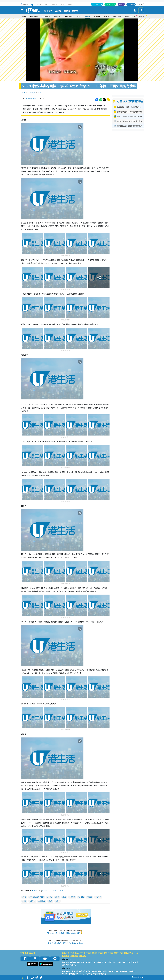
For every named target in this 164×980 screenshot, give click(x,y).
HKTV (50, 897)
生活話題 (32, 93)
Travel (39, 4)
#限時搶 (132, 971)
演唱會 (24, 16)
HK (32, 4)
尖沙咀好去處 (85, 953)
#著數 (95, 974)
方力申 (99, 897)
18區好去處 (117, 16)
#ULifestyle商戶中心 (84, 974)
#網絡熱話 (102, 974)
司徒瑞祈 (46, 890)
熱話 (40, 93)
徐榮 (65, 897)
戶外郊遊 (74, 956)
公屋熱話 (58, 11)
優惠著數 (33, 16)
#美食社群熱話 (92, 971)
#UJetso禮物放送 (69, 974)
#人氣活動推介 (80, 971)
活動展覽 (66, 953)
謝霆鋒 (81, 897)
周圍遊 (107, 16)
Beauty (55, 4)
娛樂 (79, 16)
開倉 (77, 953)
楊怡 (58, 901)
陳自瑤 (90, 897)
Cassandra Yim (30, 99)
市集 (72, 953)
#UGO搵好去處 (68, 971)
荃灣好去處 (119, 953)
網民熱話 (65, 962)
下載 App (132, 4)
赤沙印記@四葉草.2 (37, 897)
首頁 (24, 93)
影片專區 (97, 16)
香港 (58, 897)
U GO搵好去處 (98, 4)
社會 (87, 16)
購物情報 (57, 16)
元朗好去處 (108, 953)
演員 (51, 901)
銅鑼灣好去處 (97, 953)
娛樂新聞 (67, 11)
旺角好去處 (129, 953)
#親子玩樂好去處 (104, 971)
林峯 (25, 901)
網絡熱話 (42, 901)
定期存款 (75, 11)
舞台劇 (33, 901)
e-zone (70, 4)
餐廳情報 (66, 956)
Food (47, 4)
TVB (25, 897)
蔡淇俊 (35, 890)
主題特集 (142, 16)
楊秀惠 (73, 897)
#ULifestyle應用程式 (120, 971)
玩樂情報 (45, 16)
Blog (62, 4)
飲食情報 (69, 16)
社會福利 (82, 956)
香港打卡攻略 (130, 16)
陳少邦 (53, 890)
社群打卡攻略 (111, 4)
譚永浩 (60, 890)
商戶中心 (121, 4)
